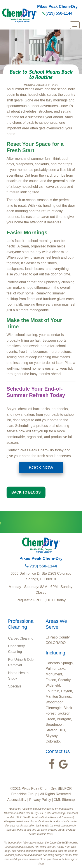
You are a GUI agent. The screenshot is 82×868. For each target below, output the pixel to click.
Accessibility (17, 800)
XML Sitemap (64, 800)
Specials (15, 686)
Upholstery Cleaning (16, 649)
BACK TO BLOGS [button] (26, 492)
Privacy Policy (40, 800)
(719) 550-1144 (57, 13)
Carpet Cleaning (21, 638)
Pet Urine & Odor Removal (21, 662)
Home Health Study (18, 676)
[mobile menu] (75, 25)
